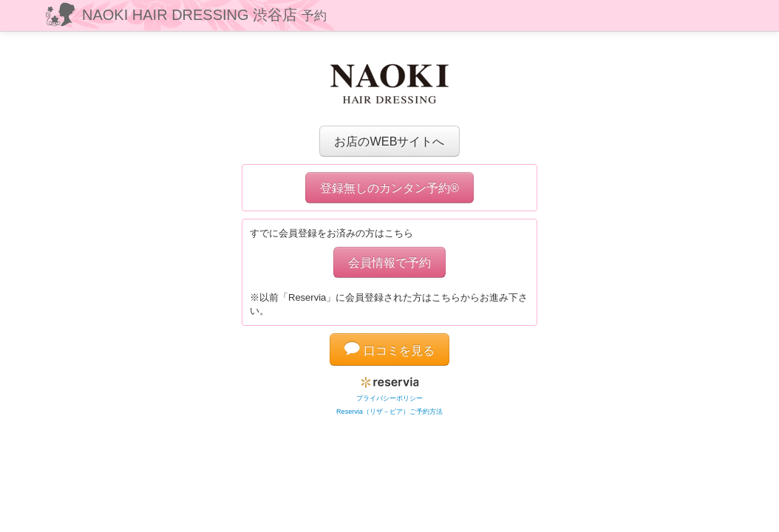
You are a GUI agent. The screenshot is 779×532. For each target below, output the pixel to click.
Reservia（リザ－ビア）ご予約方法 (389, 412)
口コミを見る (389, 350)
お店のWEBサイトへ (389, 141)
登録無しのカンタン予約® (389, 188)
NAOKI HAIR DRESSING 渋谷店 (204, 15)
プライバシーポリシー (389, 398)
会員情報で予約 (389, 262)
